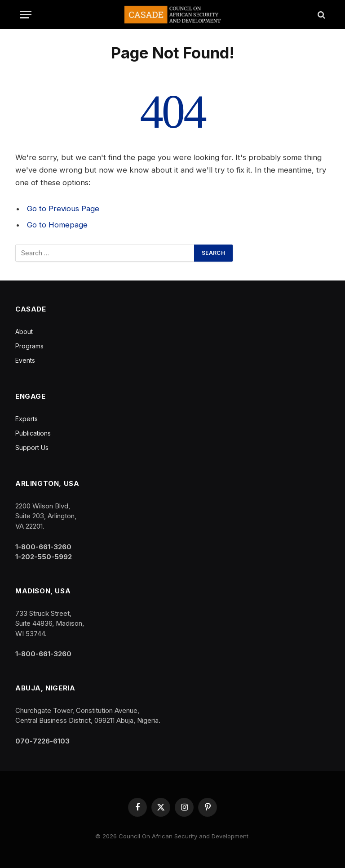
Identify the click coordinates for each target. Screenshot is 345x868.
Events (25, 360)
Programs (29, 346)
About (24, 332)
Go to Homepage (57, 225)
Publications (33, 433)
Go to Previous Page (63, 209)
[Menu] (26, 15)
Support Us (32, 447)
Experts (27, 419)
